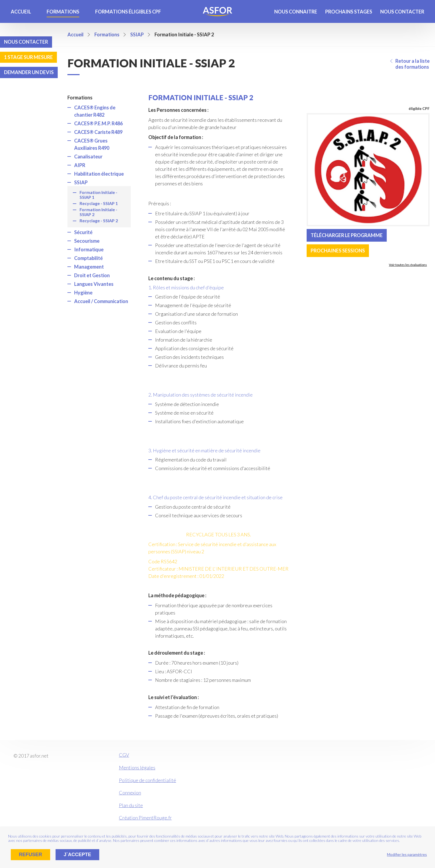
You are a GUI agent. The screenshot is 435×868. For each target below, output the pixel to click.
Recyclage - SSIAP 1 (99, 203)
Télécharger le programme (347, 235)
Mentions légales (137, 768)
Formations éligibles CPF (128, 12)
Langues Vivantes (94, 284)
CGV (124, 755)
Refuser (30, 855)
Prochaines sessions (338, 251)
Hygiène (83, 293)
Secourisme (87, 241)
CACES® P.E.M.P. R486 (98, 123)
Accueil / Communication (101, 301)
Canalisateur (88, 157)
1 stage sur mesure (28, 57)
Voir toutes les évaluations (408, 265)
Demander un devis (29, 72)
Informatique (89, 249)
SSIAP (81, 182)
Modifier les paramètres (407, 854)
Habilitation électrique (99, 174)
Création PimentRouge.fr (145, 818)
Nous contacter (402, 12)
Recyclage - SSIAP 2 (99, 221)
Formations (63, 12)
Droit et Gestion (92, 275)
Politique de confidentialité (148, 780)
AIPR (80, 165)
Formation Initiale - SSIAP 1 (98, 195)
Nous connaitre (296, 12)
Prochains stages (349, 12)
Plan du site (131, 805)
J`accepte (77, 855)
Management (89, 267)
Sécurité (83, 232)
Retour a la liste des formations (412, 64)
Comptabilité (88, 258)
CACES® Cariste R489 (98, 132)
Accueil (21, 12)
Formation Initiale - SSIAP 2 (98, 212)
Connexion (130, 793)
